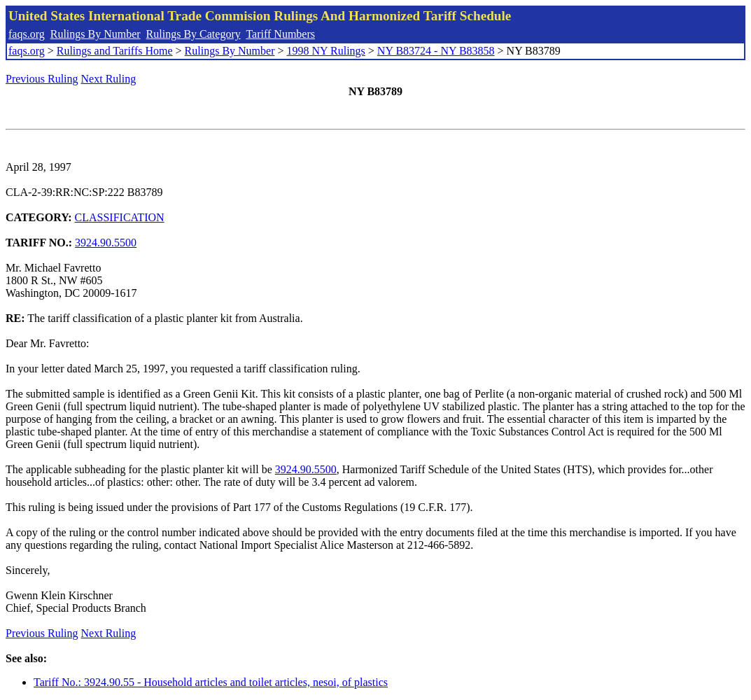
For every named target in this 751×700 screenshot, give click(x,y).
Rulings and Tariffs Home (115, 51)
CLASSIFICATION (120, 217)
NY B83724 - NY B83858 (436, 51)
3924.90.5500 (106, 243)
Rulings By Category (194, 34)
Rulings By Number (96, 34)
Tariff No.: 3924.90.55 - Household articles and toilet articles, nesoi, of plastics (211, 682)
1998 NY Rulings (326, 51)
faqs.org (27, 34)
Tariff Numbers (280, 34)
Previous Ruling (42, 79)
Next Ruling (109, 79)
